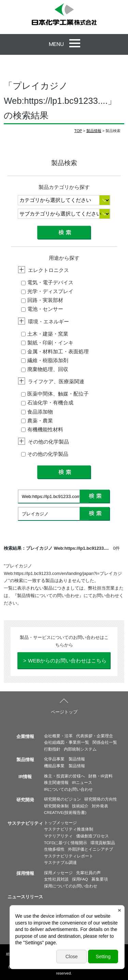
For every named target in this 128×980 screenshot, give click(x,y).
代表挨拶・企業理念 (95, 736)
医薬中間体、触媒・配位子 (55, 394)
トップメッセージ (60, 823)
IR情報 (25, 777)
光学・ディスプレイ (47, 291)
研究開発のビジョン (62, 799)
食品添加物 (37, 412)
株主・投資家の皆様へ (65, 776)
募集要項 (100, 879)
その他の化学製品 (45, 454)
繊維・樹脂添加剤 (45, 360)
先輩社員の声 (88, 873)
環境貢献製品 (103, 843)
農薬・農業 (37, 421)
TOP (78, 131)
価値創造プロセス (93, 836)
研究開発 (25, 800)
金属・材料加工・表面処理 (55, 351)
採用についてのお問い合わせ (71, 886)
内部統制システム (80, 749)
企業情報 (25, 736)
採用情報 (25, 873)
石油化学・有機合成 (47, 403)
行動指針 (52, 749)
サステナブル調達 (60, 863)
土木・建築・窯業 (45, 334)
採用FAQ (80, 879)
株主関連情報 (56, 783)
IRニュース (82, 783)
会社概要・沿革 (58, 736)
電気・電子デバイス (47, 282)
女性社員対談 (56, 879)
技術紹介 (80, 806)
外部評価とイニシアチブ (90, 849)
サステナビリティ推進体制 (69, 829)
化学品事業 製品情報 (65, 759)
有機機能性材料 (42, 429)
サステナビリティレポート (69, 856)
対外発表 (100, 806)
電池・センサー (42, 309)
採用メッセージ (58, 873)
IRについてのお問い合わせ (69, 789)
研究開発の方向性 (101, 799)
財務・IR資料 (101, 776)
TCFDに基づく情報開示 (66, 843)
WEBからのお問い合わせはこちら (67, 661)
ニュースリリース (25, 897)
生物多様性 (54, 849)
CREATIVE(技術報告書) (65, 813)
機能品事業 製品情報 (65, 766)
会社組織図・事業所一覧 (67, 742)
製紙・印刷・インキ (47, 343)
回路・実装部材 (42, 300)
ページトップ (64, 712)
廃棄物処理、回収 (45, 369)
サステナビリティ (25, 823)
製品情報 (94, 131)
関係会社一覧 (105, 742)
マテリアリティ (58, 836)
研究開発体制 (56, 806)
